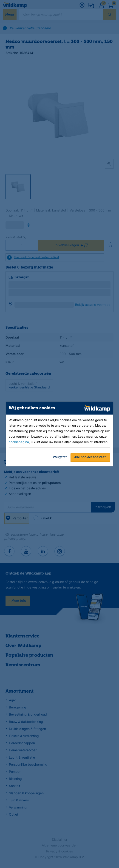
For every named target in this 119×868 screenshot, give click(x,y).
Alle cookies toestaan (90, 457)
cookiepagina (19, 442)
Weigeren (60, 457)
